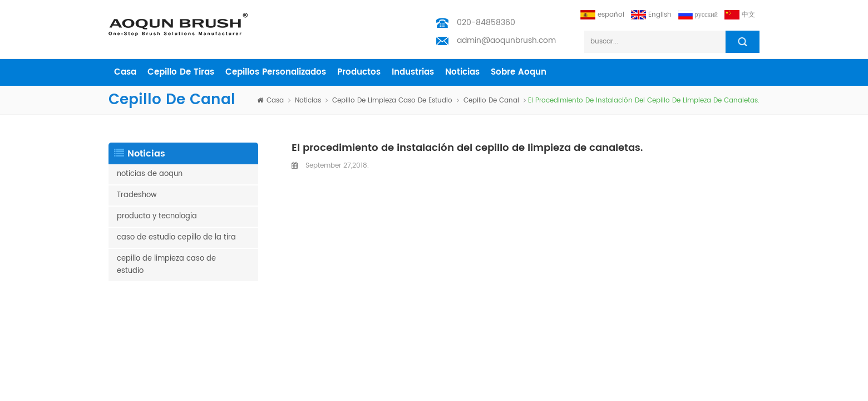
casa (125, 72)
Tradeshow (137, 195)
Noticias (462, 72)
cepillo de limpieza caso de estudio (392, 101)
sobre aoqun (519, 72)
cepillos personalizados (276, 72)
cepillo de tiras (181, 72)
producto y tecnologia (157, 216)
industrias (413, 72)
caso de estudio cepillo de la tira (176, 238)
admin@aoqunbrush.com (506, 40)
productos (359, 72)
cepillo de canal (491, 101)
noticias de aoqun (150, 174)
